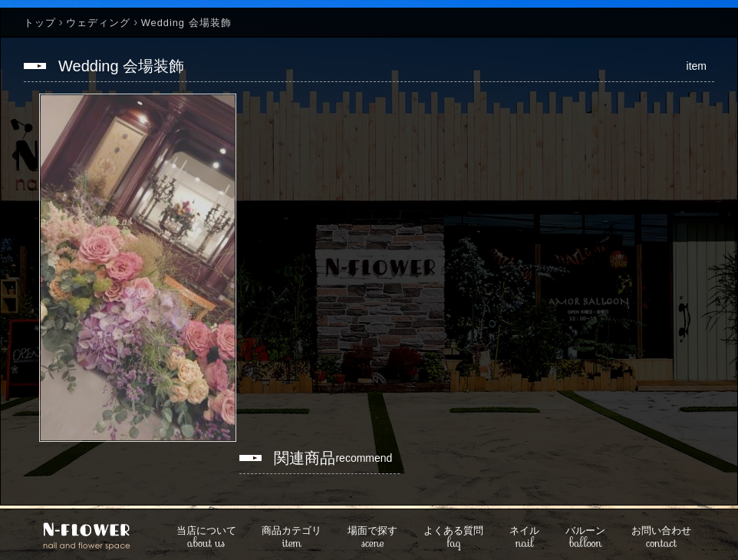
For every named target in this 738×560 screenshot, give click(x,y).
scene (372, 538)
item (292, 538)
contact (661, 538)
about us (206, 538)
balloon (585, 538)
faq (453, 538)
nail (524, 538)
